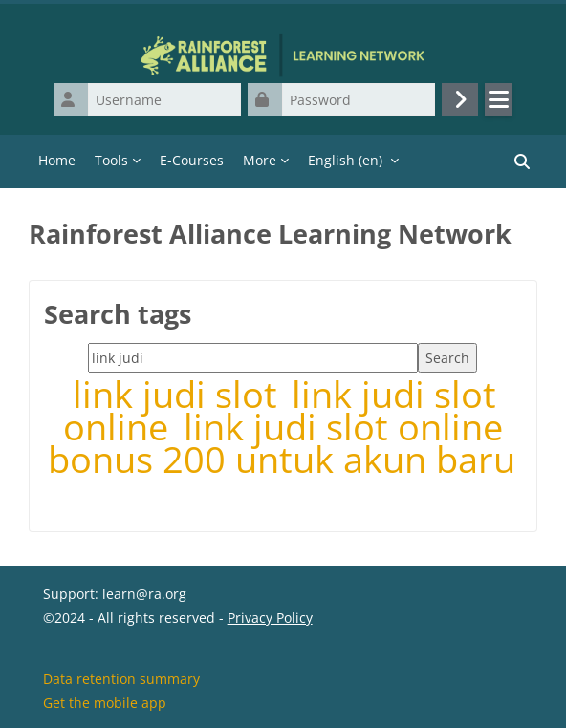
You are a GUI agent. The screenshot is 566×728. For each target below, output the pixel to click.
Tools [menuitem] (111, 160)
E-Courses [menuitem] (192, 160)
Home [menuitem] (57, 160)
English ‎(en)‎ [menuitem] (345, 160)
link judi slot (180, 394)
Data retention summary (121, 679)
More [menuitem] (260, 160)
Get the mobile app (105, 703)
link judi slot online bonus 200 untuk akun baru (282, 443)
